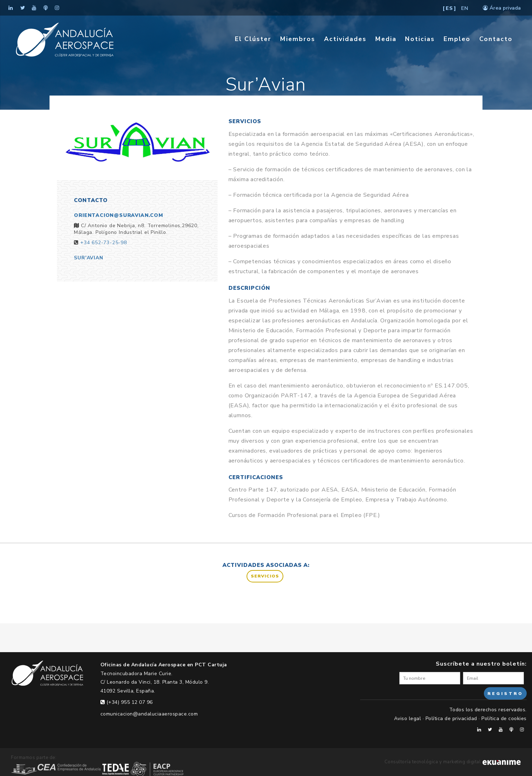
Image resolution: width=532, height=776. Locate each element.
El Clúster (253, 39)
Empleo (457, 39)
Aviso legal (408, 718)
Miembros (298, 39)
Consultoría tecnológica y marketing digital (453, 762)
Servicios (265, 576)
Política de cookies (504, 718)
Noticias (420, 39)
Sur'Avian (88, 258)
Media (386, 39)
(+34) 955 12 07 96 (127, 702)
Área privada (502, 8)
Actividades (345, 39)
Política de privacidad (451, 718)
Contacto (496, 39)
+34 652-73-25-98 (104, 243)
